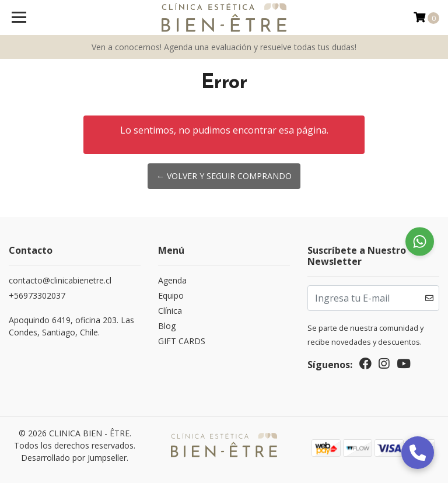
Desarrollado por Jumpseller (74, 458)
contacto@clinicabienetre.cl (60, 280)
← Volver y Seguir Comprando (224, 176)
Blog (167, 326)
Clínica (170, 311)
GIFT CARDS (182, 341)
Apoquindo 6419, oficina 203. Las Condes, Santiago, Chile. (71, 326)
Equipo (171, 295)
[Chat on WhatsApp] (420, 242)
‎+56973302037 (37, 295)
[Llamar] (418, 453)
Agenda (172, 280)
